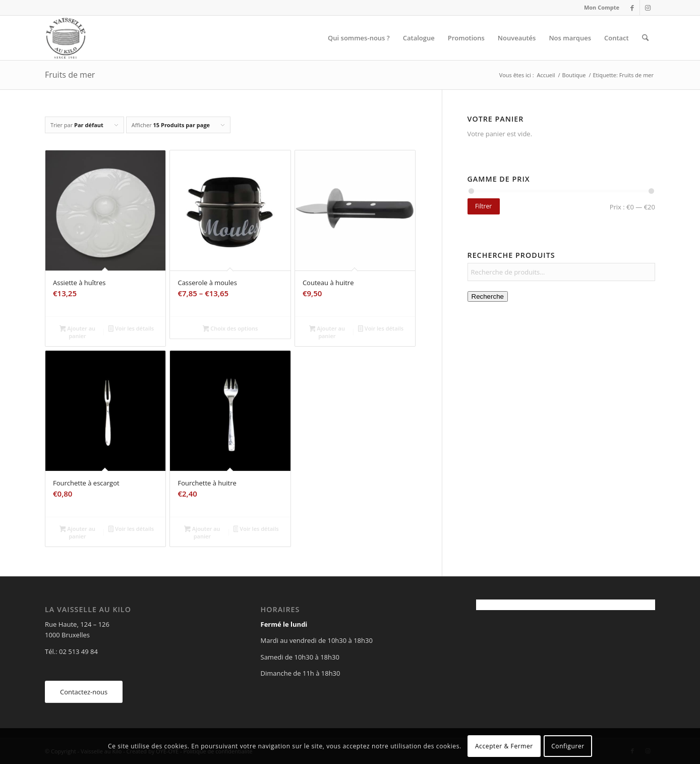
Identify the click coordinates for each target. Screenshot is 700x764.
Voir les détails (131, 329)
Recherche (488, 296)
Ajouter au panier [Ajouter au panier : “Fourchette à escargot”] (77, 532)
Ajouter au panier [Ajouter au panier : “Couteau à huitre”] (327, 332)
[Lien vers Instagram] (648, 8)
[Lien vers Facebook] (632, 8)
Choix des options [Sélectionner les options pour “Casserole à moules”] (230, 329)
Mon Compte (602, 7)
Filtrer (483, 206)
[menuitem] (599, 8)
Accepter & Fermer (504, 746)
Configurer (568, 746)
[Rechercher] (645, 38)
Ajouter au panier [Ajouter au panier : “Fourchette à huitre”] (202, 532)
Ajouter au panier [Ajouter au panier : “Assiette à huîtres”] (77, 332)
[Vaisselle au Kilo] (66, 38)
